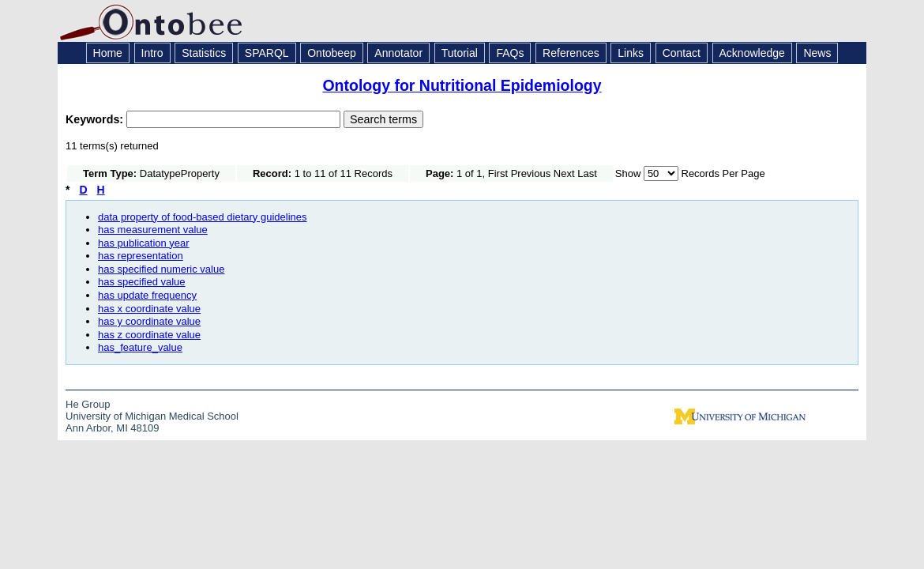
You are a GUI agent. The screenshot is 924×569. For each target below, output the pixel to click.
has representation (141, 256)
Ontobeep (332, 53)
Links (631, 53)
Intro (152, 53)
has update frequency (147, 295)
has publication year (144, 243)
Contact (682, 53)
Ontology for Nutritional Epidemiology (462, 85)
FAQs (510, 53)
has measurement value (153, 230)
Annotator (398, 53)
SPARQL (267, 53)
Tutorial (460, 53)
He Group (88, 404)
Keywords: (96, 119)
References (571, 53)
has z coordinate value (149, 335)
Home (108, 53)
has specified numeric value (161, 269)
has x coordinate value (149, 309)
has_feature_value (140, 347)
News (817, 53)
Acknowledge (752, 53)
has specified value (142, 282)
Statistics (204, 53)
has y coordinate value (149, 321)
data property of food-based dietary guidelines (203, 217)
